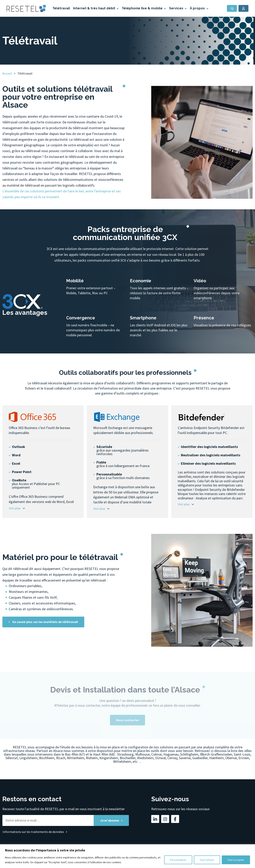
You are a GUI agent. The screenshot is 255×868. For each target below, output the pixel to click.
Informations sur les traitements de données (33, 832)
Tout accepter (236, 860)
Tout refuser (207, 860)
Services (177, 8)
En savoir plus (45, 622)
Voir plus (15, 508)
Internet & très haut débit (95, 8)
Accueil (7, 73)
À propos (198, 8)
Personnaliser (178, 860)
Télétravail (61, 8)
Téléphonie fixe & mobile (143, 8)
